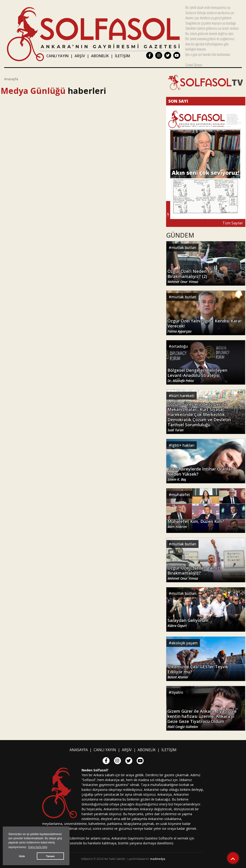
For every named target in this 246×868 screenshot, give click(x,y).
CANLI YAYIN (57, 56)
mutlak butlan (184, 248)
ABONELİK (100, 56)
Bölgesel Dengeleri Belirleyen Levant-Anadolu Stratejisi (197, 375)
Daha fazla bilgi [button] (38, 847)
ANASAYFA (79, 750)
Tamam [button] (50, 856)
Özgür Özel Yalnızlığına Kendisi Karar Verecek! (205, 326)
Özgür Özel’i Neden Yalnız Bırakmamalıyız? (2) (193, 276)
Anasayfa (11, 79)
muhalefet (181, 495)
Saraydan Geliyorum (188, 623)
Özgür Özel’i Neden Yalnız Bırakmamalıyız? (193, 573)
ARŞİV (80, 56)
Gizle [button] (22, 856)
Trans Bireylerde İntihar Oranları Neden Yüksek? (200, 474)
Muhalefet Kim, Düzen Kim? (196, 524)
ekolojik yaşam (184, 643)
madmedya (158, 859)
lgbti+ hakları (183, 445)
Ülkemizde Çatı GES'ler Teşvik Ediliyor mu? (198, 672)
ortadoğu (180, 346)
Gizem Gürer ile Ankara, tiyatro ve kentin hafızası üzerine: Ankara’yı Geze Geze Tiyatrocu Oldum (202, 719)
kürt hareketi (183, 396)
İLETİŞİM (122, 56)
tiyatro (177, 692)
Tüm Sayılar (233, 223)
